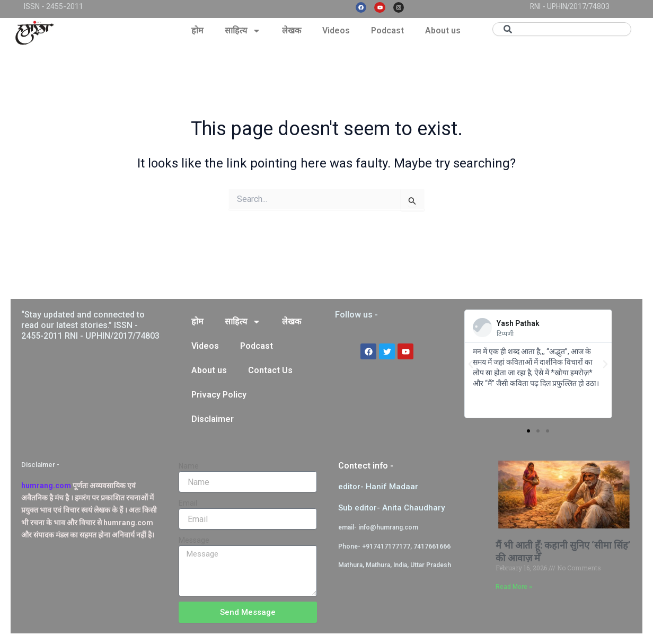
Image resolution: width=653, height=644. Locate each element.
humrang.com (46, 486)
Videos (336, 30)
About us (443, 30)
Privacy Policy (219, 395)
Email (188, 503)
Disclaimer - (40, 465)
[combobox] (562, 29)
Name (189, 466)
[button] (471, 364)
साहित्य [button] (243, 31)
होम (197, 30)
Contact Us (270, 370)
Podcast (387, 30)
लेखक (292, 30)
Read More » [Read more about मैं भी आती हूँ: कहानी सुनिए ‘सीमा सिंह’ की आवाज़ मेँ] (514, 587)
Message (194, 540)
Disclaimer (213, 419)
